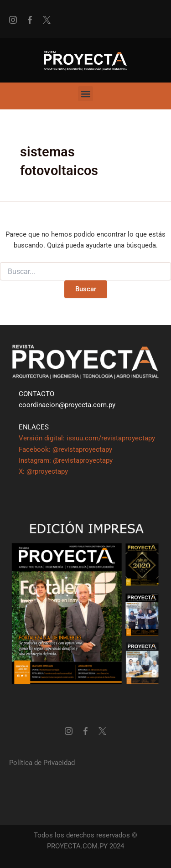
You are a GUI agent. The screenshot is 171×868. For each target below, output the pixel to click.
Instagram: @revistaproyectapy (66, 460)
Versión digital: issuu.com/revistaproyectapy (87, 438)
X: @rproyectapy (43, 471)
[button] (85, 94)
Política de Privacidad (42, 763)
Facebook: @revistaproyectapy (65, 449)
